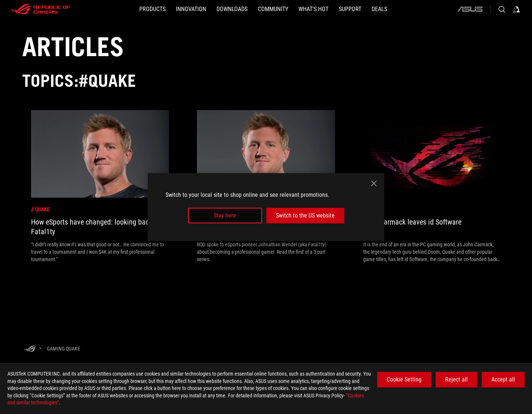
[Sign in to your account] (516, 9)
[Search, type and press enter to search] (502, 9)
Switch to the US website (305, 215)
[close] (374, 183)
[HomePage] (30, 349)
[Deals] (379, 9)
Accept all (503, 379)
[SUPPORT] (350, 9)
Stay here (225, 215)
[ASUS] (470, 9)
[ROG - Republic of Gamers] (41, 9)
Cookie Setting (404, 379)
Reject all (456, 379)
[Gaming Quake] (64, 349)
